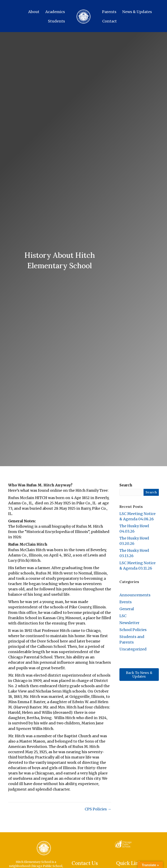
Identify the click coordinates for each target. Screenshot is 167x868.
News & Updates (137, 12)
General (127, 609)
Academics (55, 12)
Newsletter (129, 623)
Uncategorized (133, 649)
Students (56, 21)
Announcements (135, 595)
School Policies (133, 630)
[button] (139, 675)
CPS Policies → (98, 809)
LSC (123, 616)
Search (126, 485)
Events (126, 602)
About (34, 12)
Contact (110, 21)
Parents (109, 12)
